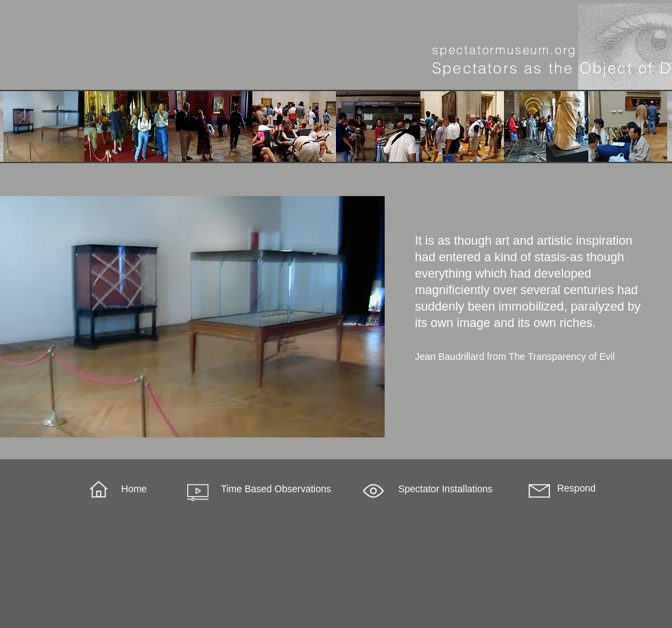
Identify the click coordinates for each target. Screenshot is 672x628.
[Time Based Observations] (276, 490)
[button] (373, 491)
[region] (192, 317)
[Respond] (576, 489)
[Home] (134, 490)
